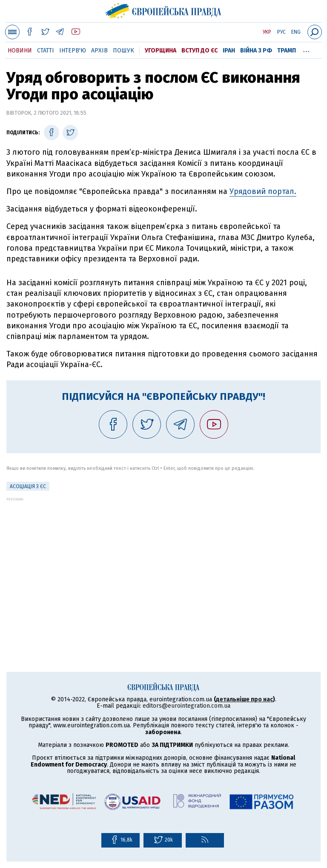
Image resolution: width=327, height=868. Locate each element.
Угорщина (161, 51)
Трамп (287, 51)
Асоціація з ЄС (28, 486)
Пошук (123, 51)
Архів (99, 51)
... (306, 49)
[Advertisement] (163, 561)
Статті (46, 51)
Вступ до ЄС (199, 51)
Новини (20, 51)
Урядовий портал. (263, 191)
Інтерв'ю (73, 51)
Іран (229, 51)
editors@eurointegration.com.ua (186, 706)
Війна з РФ (256, 51)
